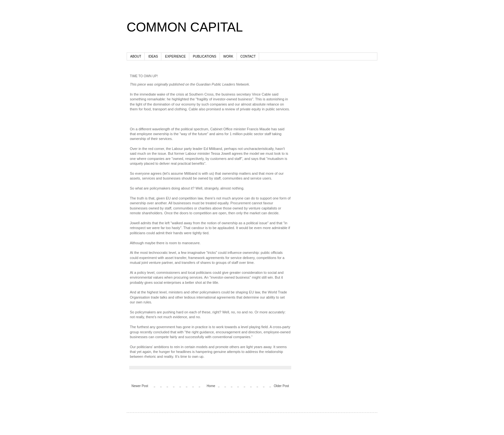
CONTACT (248, 56)
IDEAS (153, 56)
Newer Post (140, 386)
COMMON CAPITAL (185, 27)
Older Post (281, 386)
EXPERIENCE (175, 56)
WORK (228, 56)
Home (211, 386)
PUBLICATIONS (205, 56)
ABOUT (136, 56)
